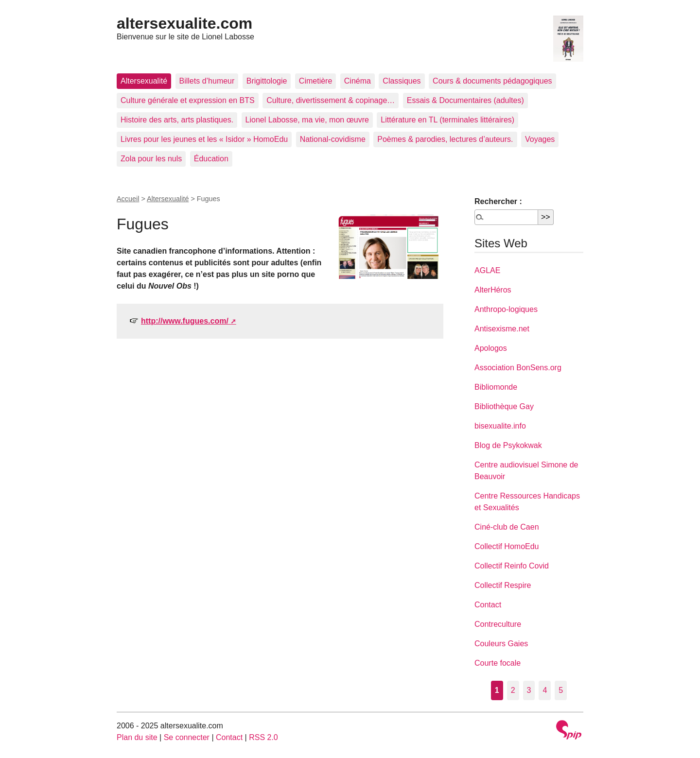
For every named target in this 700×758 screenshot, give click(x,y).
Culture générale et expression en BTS (188, 100)
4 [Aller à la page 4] (545, 690)
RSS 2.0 (263, 737)
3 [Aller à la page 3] (529, 690)
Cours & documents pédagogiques (492, 81)
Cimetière (315, 81)
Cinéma (358, 81)
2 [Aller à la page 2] (513, 690)
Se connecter (187, 737)
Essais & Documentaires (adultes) (465, 100)
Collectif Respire (503, 585)
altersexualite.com (184, 23)
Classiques (402, 81)
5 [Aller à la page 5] (561, 690)
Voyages (540, 139)
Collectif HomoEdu (507, 546)
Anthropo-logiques (506, 309)
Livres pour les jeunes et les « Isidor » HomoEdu (204, 139)
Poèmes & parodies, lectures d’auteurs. (445, 139)
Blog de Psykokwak (508, 445)
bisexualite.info (500, 426)
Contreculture (498, 624)
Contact (488, 605)
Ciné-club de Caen (507, 527)
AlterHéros (493, 290)
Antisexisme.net (502, 329)
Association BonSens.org (518, 368)
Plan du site (137, 737)
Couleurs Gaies (501, 644)
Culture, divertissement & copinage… (331, 100)
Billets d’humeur (207, 81)
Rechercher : (498, 201)
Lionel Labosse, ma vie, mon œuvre (307, 120)
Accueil (128, 199)
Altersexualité (144, 81)
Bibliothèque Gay (504, 406)
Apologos (491, 348)
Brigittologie (267, 81)
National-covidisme (333, 139)
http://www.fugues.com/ (185, 321)
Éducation (211, 159)
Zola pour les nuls (151, 159)
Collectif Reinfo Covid (512, 566)
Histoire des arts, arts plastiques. (177, 120)
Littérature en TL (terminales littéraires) (447, 120)
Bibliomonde (496, 387)
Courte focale (498, 663)
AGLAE (487, 270)
